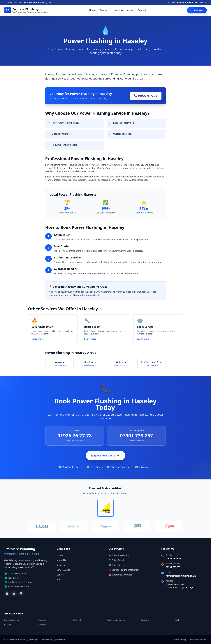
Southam (145, 620)
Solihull (8, 625)
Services (104, 10)
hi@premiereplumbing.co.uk (181, 576)
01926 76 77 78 (75, 436)
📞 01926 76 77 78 (146, 96)
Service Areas (63, 570)
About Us (61, 560)
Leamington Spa (12, 620)
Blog (59, 580)
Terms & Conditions (198, 639)
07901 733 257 (136, 436)
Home (92, 10)
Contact (142, 10)
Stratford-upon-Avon (116, 620)
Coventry (42, 625)
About (130, 10)
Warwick (42, 620)
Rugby (178, 620)
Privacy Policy (180, 639)
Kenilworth (77, 620)
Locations (118, 10)
